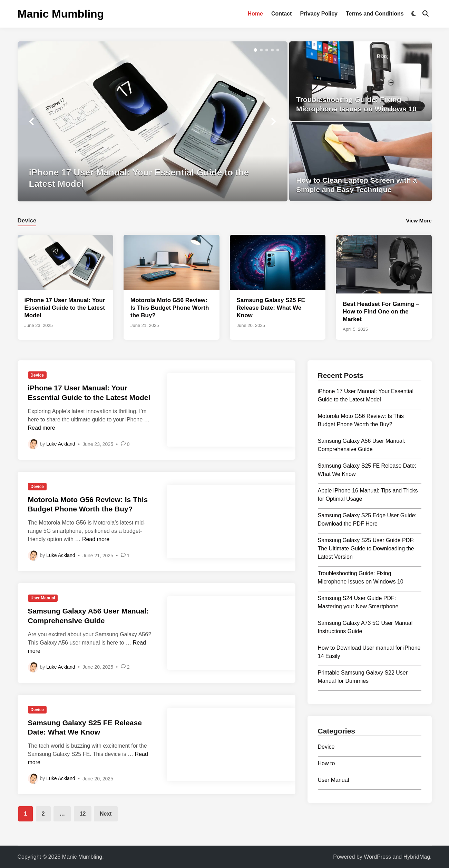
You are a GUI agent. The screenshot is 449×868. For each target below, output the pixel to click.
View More (419, 221)
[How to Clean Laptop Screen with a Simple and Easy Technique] (360, 162)
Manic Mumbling (61, 14)
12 (83, 814)
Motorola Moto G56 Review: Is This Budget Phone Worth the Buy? (170, 308)
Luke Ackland (61, 444)
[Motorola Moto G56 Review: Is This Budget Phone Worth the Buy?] (172, 262)
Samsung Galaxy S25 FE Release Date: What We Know (271, 308)
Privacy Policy (319, 14)
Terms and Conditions (375, 14)
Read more (42, 428)
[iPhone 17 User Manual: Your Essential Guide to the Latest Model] (153, 121)
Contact (282, 14)
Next (106, 814)
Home (255, 14)
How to (326, 763)
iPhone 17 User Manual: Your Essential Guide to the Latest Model (65, 308)
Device (37, 375)
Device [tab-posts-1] (27, 221)
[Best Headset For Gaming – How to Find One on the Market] (384, 264)
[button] (255, 50)
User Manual (43, 598)
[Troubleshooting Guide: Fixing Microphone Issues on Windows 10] (360, 81)
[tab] (27, 220)
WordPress (377, 857)
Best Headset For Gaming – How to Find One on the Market (381, 312)
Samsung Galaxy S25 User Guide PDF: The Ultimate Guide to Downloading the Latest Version (366, 548)
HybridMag (417, 857)
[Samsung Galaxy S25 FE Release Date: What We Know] (278, 262)
